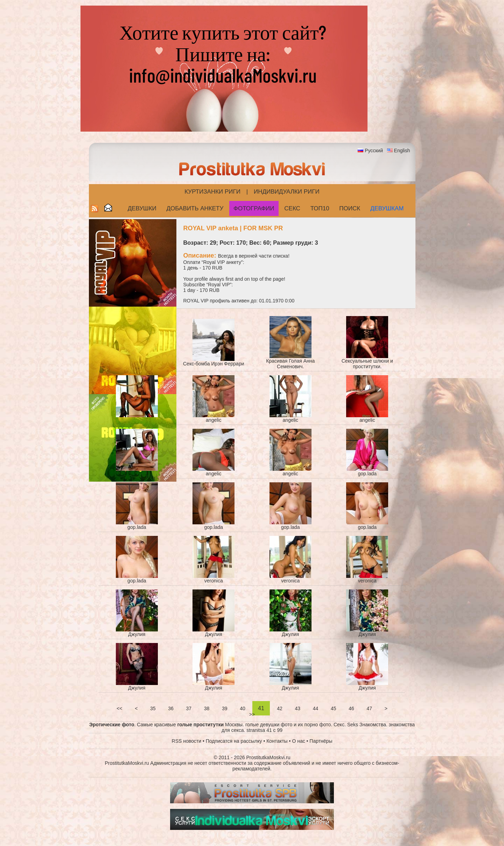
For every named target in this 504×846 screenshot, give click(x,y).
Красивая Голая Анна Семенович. (290, 364)
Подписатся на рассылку (234, 741)
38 (207, 708)
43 (298, 708)
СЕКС (292, 208)
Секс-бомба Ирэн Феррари (214, 364)
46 (351, 708)
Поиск (350, 208)
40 (242, 708)
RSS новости (187, 741)
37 (189, 708)
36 (171, 708)
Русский (374, 151)
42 (279, 708)
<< (119, 708)
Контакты (277, 741)
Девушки (142, 208)
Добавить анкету (195, 208)
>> (252, 714)
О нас (298, 741)
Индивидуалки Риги (287, 192)
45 (333, 708)
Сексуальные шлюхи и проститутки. (367, 364)
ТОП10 (320, 208)
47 (369, 708)
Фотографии (254, 208)
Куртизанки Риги (212, 192)
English (402, 151)
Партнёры (321, 741)
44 (316, 708)
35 (153, 708)
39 (225, 708)
